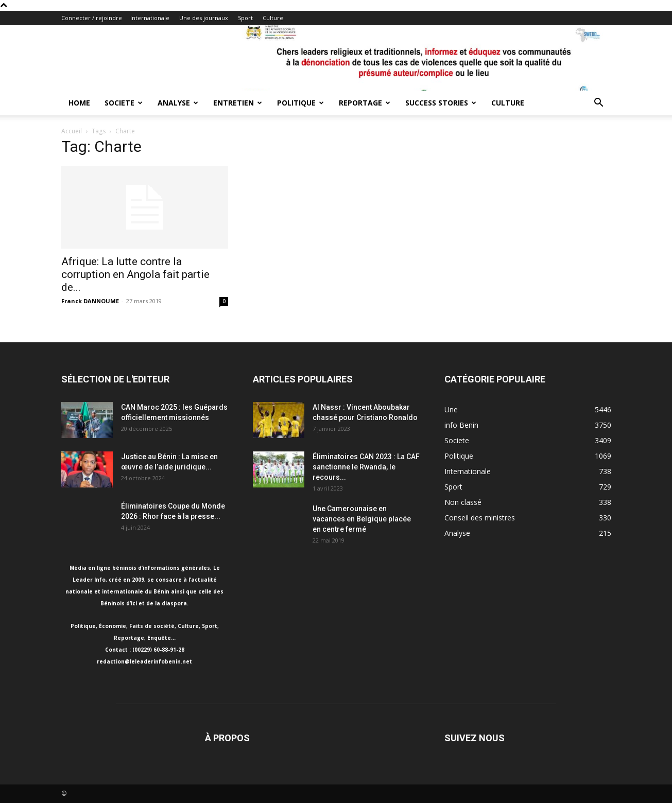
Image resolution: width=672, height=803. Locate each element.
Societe (124, 103)
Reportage (365, 103)
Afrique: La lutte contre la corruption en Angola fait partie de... (135, 274)
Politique (300, 103)
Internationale (150, 18)
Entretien (238, 103)
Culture (273, 18)
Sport (245, 18)
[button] (599, 104)
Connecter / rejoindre (92, 18)
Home (79, 103)
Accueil (72, 131)
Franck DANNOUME (90, 301)
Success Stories (441, 103)
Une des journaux (204, 18)
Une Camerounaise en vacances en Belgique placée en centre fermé (362, 519)
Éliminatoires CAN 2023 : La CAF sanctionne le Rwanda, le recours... (366, 467)
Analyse (178, 103)
